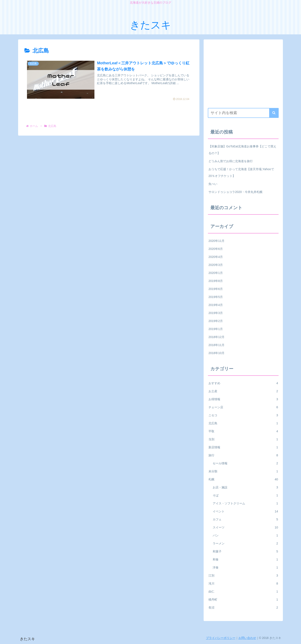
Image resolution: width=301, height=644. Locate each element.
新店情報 (243, 447)
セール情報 (245, 463)
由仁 (243, 591)
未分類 (243, 471)
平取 (243, 431)
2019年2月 (216, 321)
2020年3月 (216, 265)
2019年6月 (216, 289)
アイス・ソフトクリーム (245, 503)
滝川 (243, 583)
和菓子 (245, 551)
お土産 (243, 391)
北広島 (243, 423)
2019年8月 (216, 281)
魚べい (213, 184)
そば (245, 495)
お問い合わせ (247, 638)
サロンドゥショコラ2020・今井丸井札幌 (235, 192)
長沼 (243, 608)
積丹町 (243, 600)
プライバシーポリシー (221, 638)
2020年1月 (216, 273)
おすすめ (243, 383)
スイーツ (245, 527)
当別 (243, 439)
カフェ (245, 519)
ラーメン (245, 543)
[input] (243, 113)
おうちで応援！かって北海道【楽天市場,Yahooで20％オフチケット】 (241, 172)
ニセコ (243, 415)
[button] (274, 113)
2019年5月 (216, 297)
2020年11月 (216, 241)
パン (245, 535)
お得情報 (243, 399)
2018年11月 (216, 345)
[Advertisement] (243, 73)
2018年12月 (216, 337)
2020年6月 (216, 249)
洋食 (245, 567)
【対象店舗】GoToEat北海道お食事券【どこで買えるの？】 (242, 150)
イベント (245, 511)
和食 (245, 559)
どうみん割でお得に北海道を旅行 (231, 161)
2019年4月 (216, 305)
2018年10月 (216, 353)
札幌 (243, 479)
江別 (243, 575)
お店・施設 (245, 487)
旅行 (243, 455)
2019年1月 (216, 329)
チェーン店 (243, 407)
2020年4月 (216, 257)
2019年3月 (216, 313)
